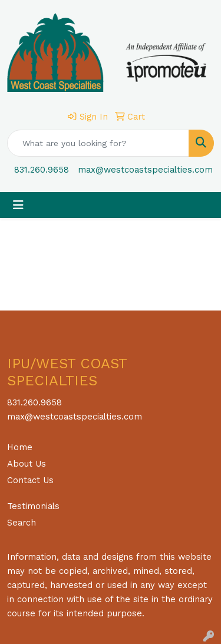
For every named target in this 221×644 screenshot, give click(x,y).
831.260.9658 (42, 170)
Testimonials (33, 506)
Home (20, 447)
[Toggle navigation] (18, 205)
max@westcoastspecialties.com (145, 170)
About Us (27, 464)
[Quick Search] (98, 143)
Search (22, 523)
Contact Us (30, 480)
